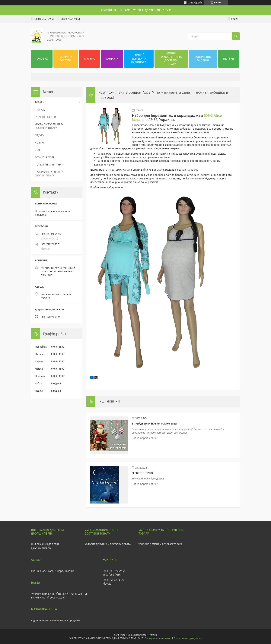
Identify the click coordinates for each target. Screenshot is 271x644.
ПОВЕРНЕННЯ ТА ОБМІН (203, 59)
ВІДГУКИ (229, 59)
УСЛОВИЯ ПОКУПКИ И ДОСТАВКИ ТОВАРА (108, 544)
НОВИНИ (40, 143)
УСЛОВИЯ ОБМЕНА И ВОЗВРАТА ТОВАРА (160, 544)
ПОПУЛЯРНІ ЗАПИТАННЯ (49, 165)
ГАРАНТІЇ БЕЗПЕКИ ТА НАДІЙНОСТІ (139, 59)
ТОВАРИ (40, 102)
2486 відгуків (195, 3)
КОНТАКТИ (112, 59)
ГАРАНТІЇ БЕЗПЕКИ (45, 117)
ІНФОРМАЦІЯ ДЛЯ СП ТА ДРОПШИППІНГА (49, 174)
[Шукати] (236, 36)
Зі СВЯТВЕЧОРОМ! (143, 473)
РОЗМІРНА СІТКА (45, 157)
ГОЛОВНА (42, 59)
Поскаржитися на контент (158, 638)
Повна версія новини (145, 438)
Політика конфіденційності (188, 638)
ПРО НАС (89, 59)
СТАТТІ (38, 150)
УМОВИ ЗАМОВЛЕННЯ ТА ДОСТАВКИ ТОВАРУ (171, 59)
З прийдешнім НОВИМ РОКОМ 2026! (154, 424)
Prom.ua (153, 635)
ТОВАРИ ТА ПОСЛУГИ (65, 59)
